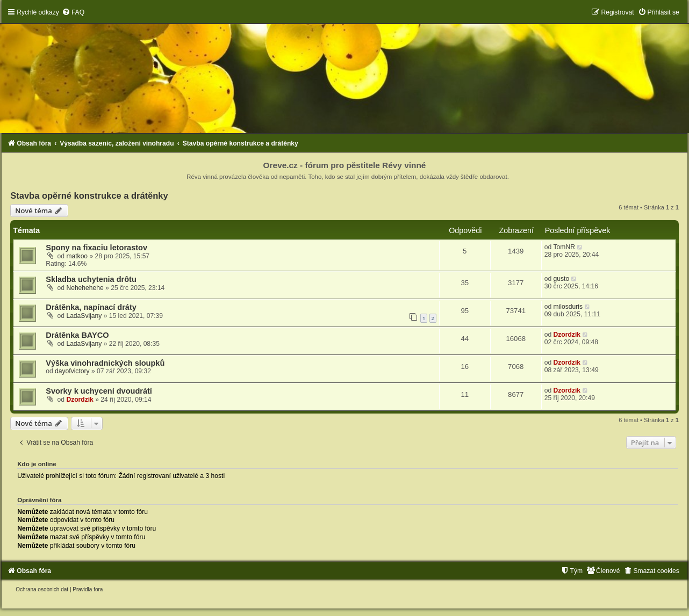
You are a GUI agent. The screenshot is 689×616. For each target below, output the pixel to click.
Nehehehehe (85, 288)
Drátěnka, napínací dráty (91, 307)
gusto (562, 279)
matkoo (77, 256)
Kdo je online (37, 464)
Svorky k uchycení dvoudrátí (99, 391)
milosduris (568, 307)
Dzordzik (567, 335)
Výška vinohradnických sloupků (105, 363)
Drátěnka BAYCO (77, 335)
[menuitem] (73, 12)
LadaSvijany (84, 316)
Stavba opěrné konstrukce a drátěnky (89, 195)
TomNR (564, 247)
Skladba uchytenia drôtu (91, 279)
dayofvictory (72, 371)
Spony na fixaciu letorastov (96, 248)
